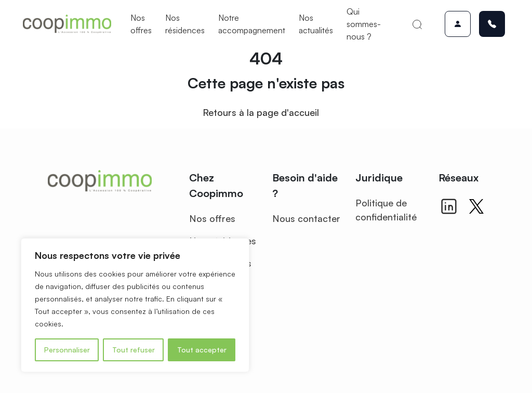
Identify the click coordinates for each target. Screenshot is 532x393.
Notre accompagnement (252, 24)
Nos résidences (185, 24)
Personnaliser (67, 350)
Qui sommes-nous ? (364, 24)
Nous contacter (306, 218)
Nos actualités (316, 24)
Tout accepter (202, 350)
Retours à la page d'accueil (261, 112)
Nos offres (141, 24)
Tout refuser (134, 350)
